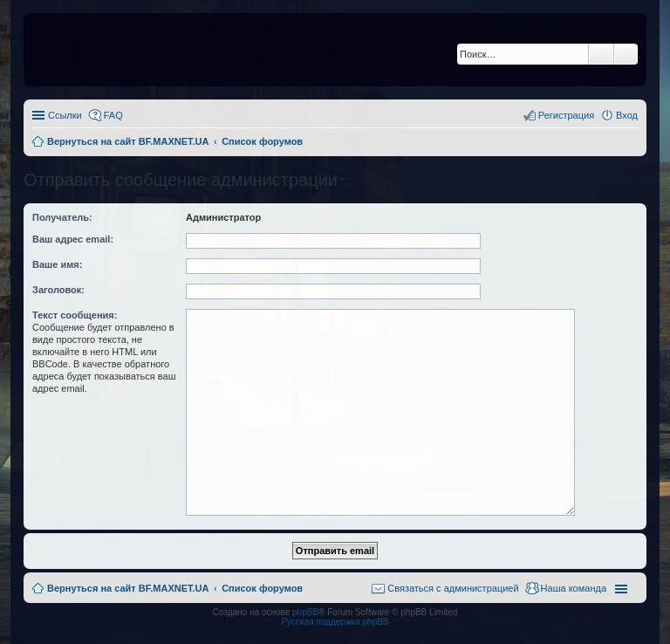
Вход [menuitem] (627, 115)
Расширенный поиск (626, 54)
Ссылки (65, 115)
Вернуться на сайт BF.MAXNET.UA (128, 588)
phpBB (305, 612)
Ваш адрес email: (73, 239)
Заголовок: (58, 290)
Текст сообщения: (75, 315)
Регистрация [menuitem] (566, 115)
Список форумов (262, 588)
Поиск (601, 54)
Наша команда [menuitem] (574, 588)
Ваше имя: (57, 264)
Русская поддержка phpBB (335, 622)
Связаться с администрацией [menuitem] (453, 588)
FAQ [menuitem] (113, 115)
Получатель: (62, 217)
